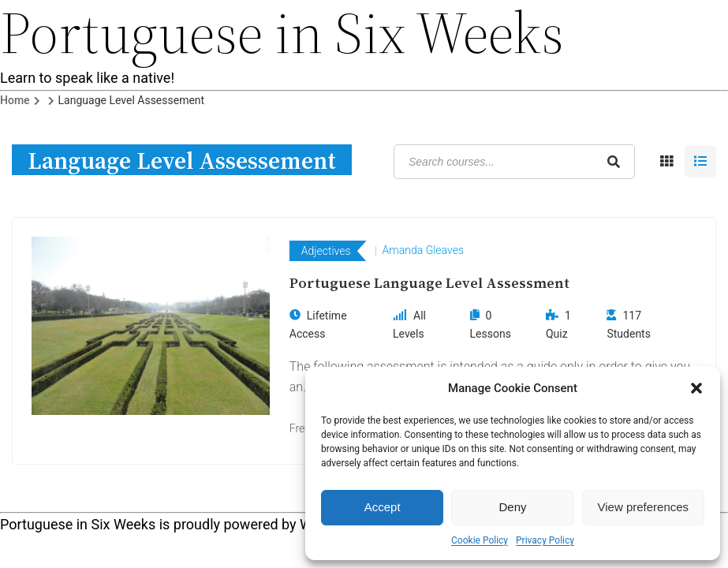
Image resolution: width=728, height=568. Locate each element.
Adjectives (326, 251)
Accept (383, 507)
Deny (512, 507)
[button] (696, 388)
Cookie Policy (480, 540)
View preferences (644, 507)
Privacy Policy (545, 540)
